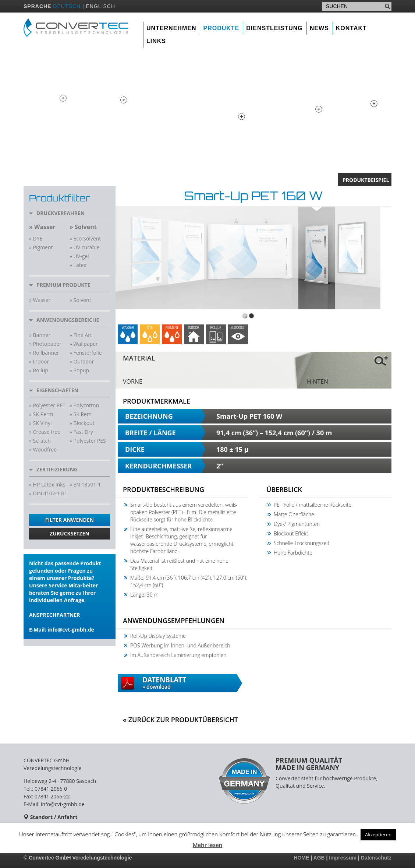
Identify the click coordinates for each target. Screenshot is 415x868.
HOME (301, 858)
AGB (319, 858)
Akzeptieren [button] (378, 834)
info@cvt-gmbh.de (71, 630)
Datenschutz (376, 858)
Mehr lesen (208, 845)
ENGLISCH (100, 6)
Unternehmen (171, 28)
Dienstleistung (274, 28)
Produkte (221, 28)
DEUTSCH (67, 6)
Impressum (343, 858)
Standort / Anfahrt (54, 817)
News (319, 28)
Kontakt (351, 28)
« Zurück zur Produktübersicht (180, 720)
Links (156, 41)
